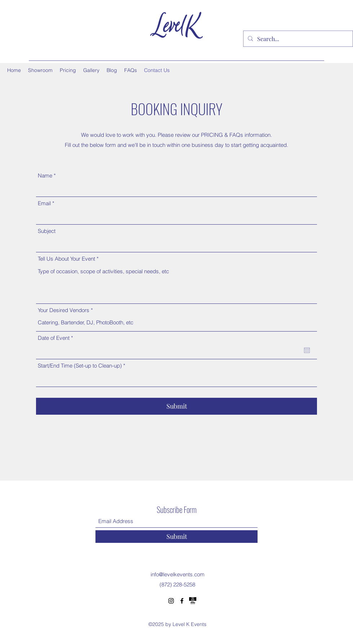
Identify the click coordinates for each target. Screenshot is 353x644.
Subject (47, 231)
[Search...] (297, 39)
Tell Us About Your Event (66, 259)
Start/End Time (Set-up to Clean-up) (80, 366)
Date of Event (57, 338)
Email (44, 203)
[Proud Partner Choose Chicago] (193, 601)
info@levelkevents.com (178, 574)
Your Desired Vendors (64, 310)
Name (45, 175)
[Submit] (176, 406)
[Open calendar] (307, 350)
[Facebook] (182, 601)
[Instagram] (171, 601)
